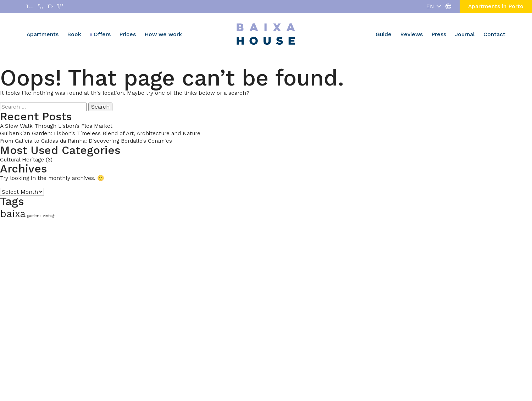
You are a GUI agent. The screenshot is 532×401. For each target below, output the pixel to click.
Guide (384, 34)
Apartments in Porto (496, 6)
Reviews (411, 34)
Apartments (43, 34)
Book (74, 34)
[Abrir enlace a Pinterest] (61, 7)
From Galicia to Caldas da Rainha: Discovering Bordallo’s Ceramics (86, 141)
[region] (92, 349)
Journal (465, 34)
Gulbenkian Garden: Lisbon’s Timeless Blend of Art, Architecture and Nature (100, 133)
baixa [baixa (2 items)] (13, 214)
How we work (163, 34)
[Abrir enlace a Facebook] (41, 7)
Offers (102, 34)
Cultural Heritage (22, 160)
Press (439, 34)
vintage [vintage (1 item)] (49, 216)
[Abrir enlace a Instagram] (30, 7)
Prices (128, 34)
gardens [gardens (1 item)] (34, 216)
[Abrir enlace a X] (51, 7)
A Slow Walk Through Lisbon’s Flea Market (56, 126)
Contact (494, 34)
